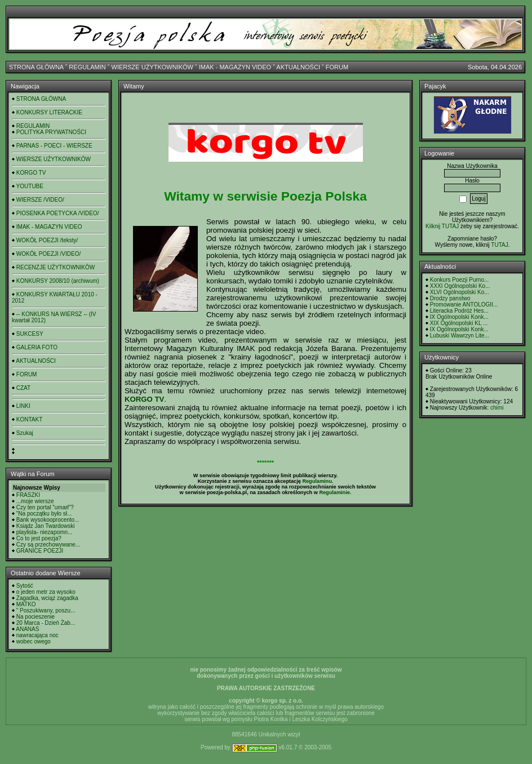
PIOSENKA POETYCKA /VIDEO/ (58, 213)
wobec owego (34, 641)
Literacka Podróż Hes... (459, 311)
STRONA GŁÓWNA (36, 67)
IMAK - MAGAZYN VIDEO (235, 67)
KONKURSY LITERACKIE (49, 112)
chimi (497, 408)
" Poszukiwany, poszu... (46, 610)
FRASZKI (28, 495)
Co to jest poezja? (39, 538)
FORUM (337, 67)
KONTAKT (29, 419)
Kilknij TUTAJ (442, 226)
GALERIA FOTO (37, 347)
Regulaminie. (335, 492)
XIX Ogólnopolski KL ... (459, 323)
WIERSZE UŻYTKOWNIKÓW (152, 67)
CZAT (23, 388)
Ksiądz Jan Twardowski (46, 526)
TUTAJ (499, 245)
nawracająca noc (37, 635)
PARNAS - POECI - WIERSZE (54, 146)
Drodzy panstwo (450, 298)
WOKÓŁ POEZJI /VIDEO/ (48, 254)
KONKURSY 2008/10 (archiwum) (58, 281)
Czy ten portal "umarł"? (45, 507)
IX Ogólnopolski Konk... (459, 317)
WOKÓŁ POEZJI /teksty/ (47, 240)
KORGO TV (31, 173)
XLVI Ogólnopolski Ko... (460, 292)
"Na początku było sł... (44, 514)
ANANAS (27, 629)
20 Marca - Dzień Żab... (46, 623)
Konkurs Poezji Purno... (460, 280)
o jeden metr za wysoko (46, 592)
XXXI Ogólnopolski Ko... (460, 286)
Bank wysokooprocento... (48, 520)
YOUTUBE (30, 186)
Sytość (25, 586)
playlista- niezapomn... (45, 532)
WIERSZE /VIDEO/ (40, 200)
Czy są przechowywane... (48, 545)
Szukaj (25, 433)
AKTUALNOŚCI (298, 67)
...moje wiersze (35, 501)
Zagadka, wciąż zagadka (47, 598)
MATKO (26, 604)
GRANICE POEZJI (40, 551)
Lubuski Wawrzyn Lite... (460, 336)
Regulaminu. (318, 481)
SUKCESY (30, 334)
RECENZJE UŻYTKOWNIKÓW (56, 267)
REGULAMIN (87, 67)
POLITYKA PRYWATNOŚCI (51, 132)
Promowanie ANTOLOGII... (464, 305)
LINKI (23, 406)
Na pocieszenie (36, 617)
